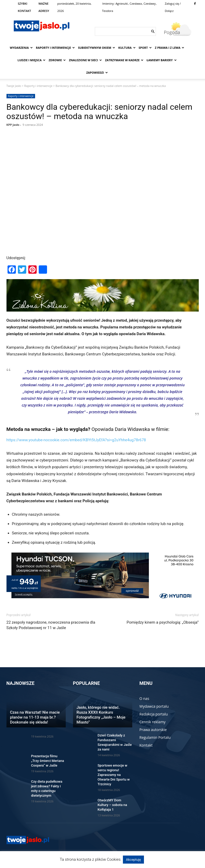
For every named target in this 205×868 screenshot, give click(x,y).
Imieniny (108, 4)
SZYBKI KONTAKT (25, 7)
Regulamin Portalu (155, 737)
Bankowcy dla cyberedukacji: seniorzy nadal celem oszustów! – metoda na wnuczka (100, 112)
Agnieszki (122, 4)
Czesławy (149, 4)
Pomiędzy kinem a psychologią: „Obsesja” (163, 622)
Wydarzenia (21, 48)
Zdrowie (57, 60)
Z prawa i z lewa (170, 48)
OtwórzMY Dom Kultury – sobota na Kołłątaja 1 (113, 805)
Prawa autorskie (153, 730)
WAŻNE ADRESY (44, 7)
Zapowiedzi (97, 73)
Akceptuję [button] (133, 860)
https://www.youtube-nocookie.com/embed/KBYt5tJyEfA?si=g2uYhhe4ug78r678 (76, 440)
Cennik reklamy (153, 722)
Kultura (127, 48)
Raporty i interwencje (55, 48)
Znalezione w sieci (85, 60)
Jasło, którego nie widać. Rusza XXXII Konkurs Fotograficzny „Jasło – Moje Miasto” (101, 715)
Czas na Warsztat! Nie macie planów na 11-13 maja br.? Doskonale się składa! (35, 717)
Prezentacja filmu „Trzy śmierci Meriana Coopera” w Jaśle (48, 761)
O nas (144, 698)
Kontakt (146, 745)
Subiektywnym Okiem (97, 48)
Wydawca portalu (154, 706)
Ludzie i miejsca (32, 60)
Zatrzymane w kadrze (124, 60)
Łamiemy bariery (161, 60)
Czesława (136, 4)
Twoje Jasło (14, 86)
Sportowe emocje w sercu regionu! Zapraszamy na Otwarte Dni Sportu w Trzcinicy (114, 775)
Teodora (108, 11)
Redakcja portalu (154, 714)
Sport (145, 48)
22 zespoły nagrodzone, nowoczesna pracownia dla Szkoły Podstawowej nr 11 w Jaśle (51, 625)
